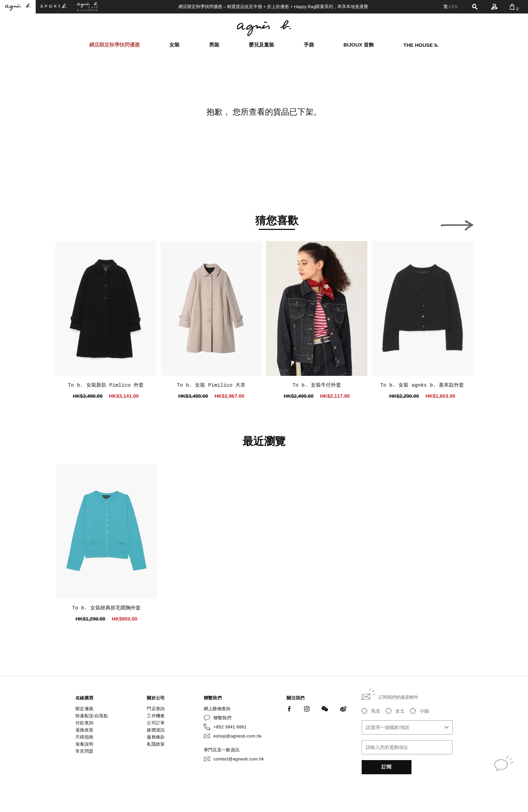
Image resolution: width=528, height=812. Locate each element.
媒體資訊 (156, 730)
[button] (71, 223)
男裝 (214, 45)
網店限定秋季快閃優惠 (114, 45)
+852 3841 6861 (230, 727)
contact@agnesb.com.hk (239, 759)
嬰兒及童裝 (261, 45)
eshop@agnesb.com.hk (238, 736)
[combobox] (407, 727)
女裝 (174, 45)
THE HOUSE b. (421, 45)
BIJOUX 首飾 (359, 45)
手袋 (309, 45)
